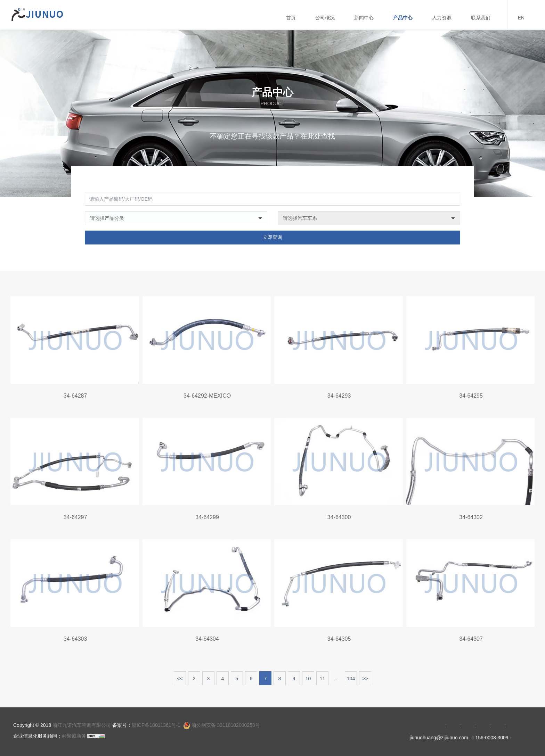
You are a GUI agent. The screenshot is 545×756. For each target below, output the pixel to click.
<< (180, 684)
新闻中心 (364, 18)
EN (521, 18)
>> (365, 684)
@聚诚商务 (74, 736)
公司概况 (325, 18)
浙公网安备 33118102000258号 (222, 725)
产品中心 (403, 18)
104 (351, 684)
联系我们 (481, 18)
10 (308, 684)
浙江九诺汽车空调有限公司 (82, 725)
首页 (291, 18)
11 (323, 684)
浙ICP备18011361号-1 (156, 725)
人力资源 (442, 18)
